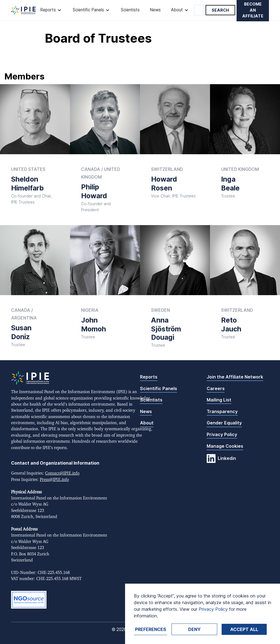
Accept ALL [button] (244, 629)
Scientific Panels (159, 388)
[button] (51, 10)
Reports (149, 377)
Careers (216, 388)
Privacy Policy (222, 434)
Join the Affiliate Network (235, 377)
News (155, 10)
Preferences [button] (151, 629)
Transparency (222, 411)
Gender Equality (224, 423)
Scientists (130, 10)
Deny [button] (194, 629)
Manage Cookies (225, 446)
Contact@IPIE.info (62, 473)
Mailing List (219, 400)
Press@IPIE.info (54, 480)
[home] (23, 10)
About (147, 423)
